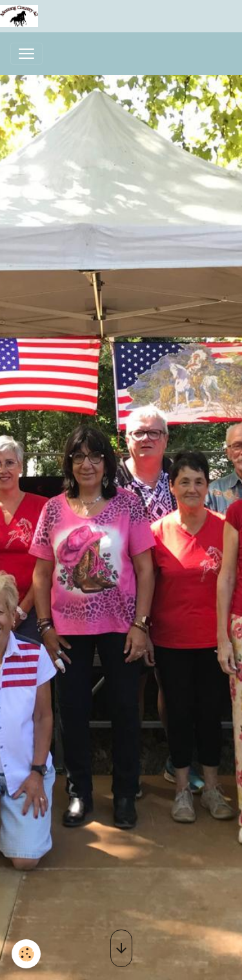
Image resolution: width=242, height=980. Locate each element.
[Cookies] (26, 954)
